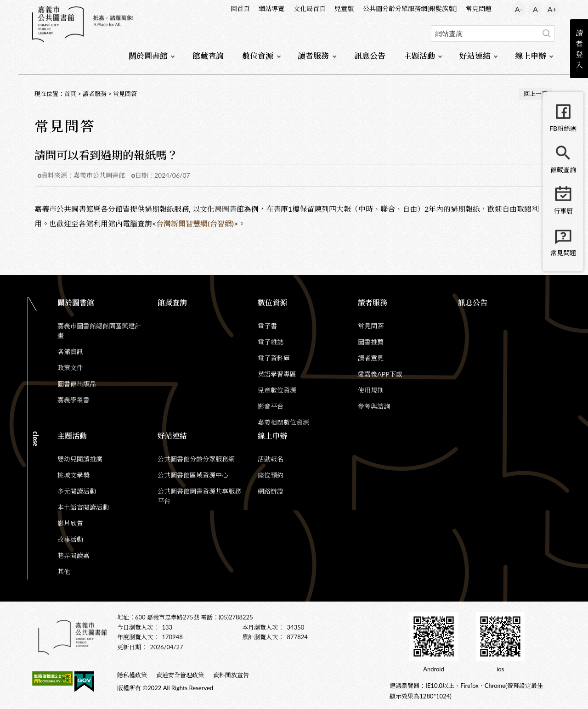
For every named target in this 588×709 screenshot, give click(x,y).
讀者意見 (371, 358)
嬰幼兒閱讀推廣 (80, 459)
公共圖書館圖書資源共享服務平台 (199, 496)
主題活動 (419, 56)
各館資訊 (70, 352)
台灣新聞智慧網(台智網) (195, 223)
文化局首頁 (310, 8)
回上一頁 (536, 94)
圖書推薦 (371, 342)
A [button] (535, 9)
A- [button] (519, 9)
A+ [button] (552, 9)
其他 (64, 571)
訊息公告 (370, 56)
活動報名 (271, 459)
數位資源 (258, 56)
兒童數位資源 (277, 390)
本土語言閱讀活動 (83, 507)
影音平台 (271, 406)
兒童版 (344, 8)
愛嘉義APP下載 (380, 374)
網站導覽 (271, 8)
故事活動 (70, 539)
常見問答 (125, 94)
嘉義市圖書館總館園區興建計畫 (99, 331)
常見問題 (479, 8)
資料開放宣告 (231, 675)
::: (33, 8)
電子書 (267, 326)
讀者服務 (313, 56)
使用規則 (371, 390)
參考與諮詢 (374, 406)
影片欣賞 (70, 523)
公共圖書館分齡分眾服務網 (196, 459)
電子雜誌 (271, 342)
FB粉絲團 (563, 128)
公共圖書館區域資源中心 (193, 475)
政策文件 (70, 368)
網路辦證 (271, 491)
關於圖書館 (148, 56)
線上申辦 (531, 56)
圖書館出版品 (77, 384)
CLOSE (36, 439)
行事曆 (563, 211)
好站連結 (475, 56)
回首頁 (240, 8)
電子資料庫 (274, 358)
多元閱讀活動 (77, 491)
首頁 (70, 94)
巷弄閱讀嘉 (73, 555)
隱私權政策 (132, 675)
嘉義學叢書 (73, 400)
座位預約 (271, 475)
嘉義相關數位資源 (283, 422)
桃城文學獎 (73, 475)
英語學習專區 (277, 374)
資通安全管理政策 (180, 675)
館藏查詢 (208, 56)
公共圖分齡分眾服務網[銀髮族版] (410, 8)
